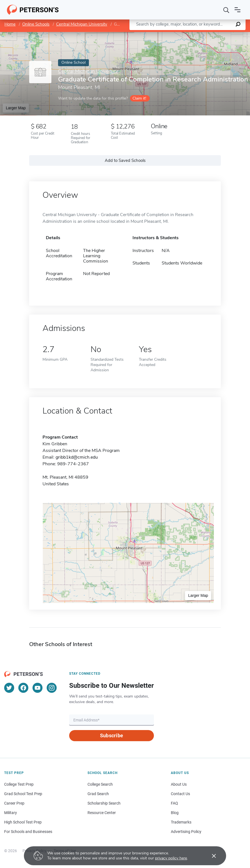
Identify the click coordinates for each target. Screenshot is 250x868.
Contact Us (180, 794)
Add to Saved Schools (125, 160)
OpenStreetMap (212, 35)
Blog (175, 813)
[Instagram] (52, 688)
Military (11, 813)
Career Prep (14, 803)
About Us (179, 784)
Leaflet (183, 35)
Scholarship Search (104, 803)
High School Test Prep (23, 822)
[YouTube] (37, 688)
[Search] (226, 10)
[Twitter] (9, 688)
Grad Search (98, 794)
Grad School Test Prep (23, 794)
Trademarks (181, 822)
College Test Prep (19, 784)
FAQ (174, 803)
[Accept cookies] (210, 856)
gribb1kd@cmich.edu (77, 457)
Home (10, 24)
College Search (100, 784)
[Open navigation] (237, 10)
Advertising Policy (186, 832)
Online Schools (36, 24)
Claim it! (139, 98)
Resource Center (102, 813)
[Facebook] (23, 688)
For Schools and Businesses (28, 832)
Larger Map (16, 108)
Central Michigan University (82, 24)
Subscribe (112, 735)
